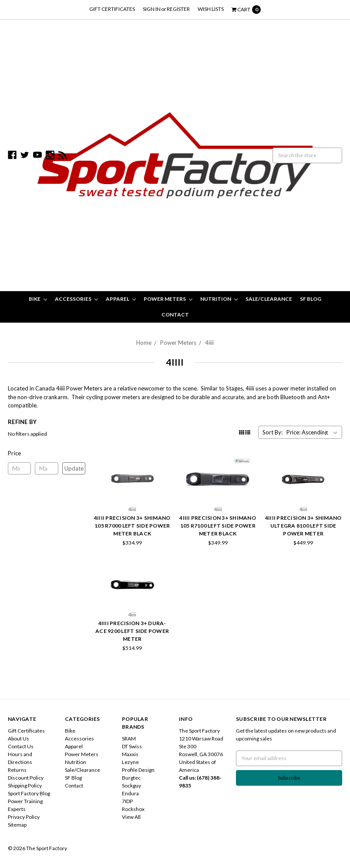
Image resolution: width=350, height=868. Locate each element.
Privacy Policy (24, 817)
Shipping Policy (25, 786)
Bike (38, 299)
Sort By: (273, 432)
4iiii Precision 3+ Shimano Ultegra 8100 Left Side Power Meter (303, 526)
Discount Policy (26, 778)
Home (144, 343)
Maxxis (130, 754)
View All (131, 817)
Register (178, 9)
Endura (130, 793)
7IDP (127, 801)
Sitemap (17, 825)
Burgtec (131, 778)
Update (74, 468)
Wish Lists (211, 9)
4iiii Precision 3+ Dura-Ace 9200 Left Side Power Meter (132, 631)
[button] (47, 453)
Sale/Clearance (269, 299)
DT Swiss (132, 746)
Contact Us (21, 746)
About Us (19, 738)
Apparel (121, 299)
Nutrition (219, 299)
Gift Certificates (112, 9)
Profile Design (138, 770)
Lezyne (130, 762)
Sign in (152, 9)
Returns (17, 770)
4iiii (209, 343)
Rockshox (133, 809)
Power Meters (168, 299)
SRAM (129, 738)
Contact (175, 315)
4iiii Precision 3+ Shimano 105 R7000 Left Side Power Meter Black (132, 526)
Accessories (76, 299)
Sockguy (131, 786)
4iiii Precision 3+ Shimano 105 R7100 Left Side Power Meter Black (218, 526)
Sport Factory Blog (29, 793)
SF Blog (311, 299)
